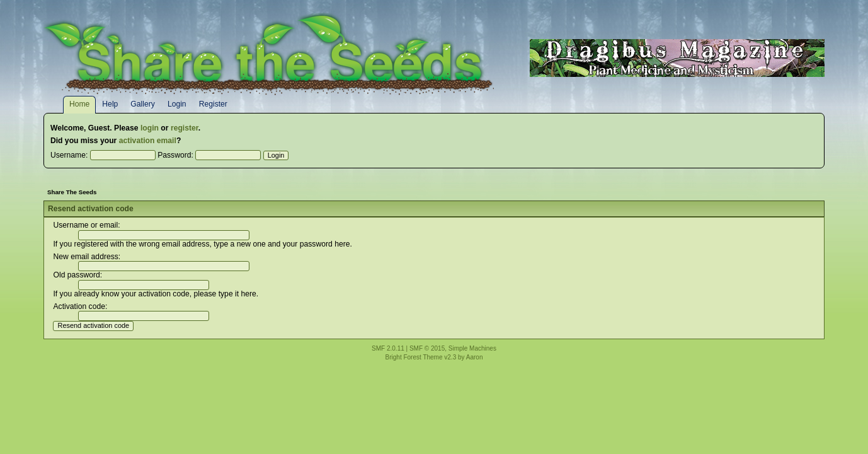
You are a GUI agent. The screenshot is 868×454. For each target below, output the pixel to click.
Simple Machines (472, 348)
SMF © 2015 (427, 348)
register (185, 128)
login (150, 128)
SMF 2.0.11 (388, 348)
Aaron (475, 357)
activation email (148, 141)
